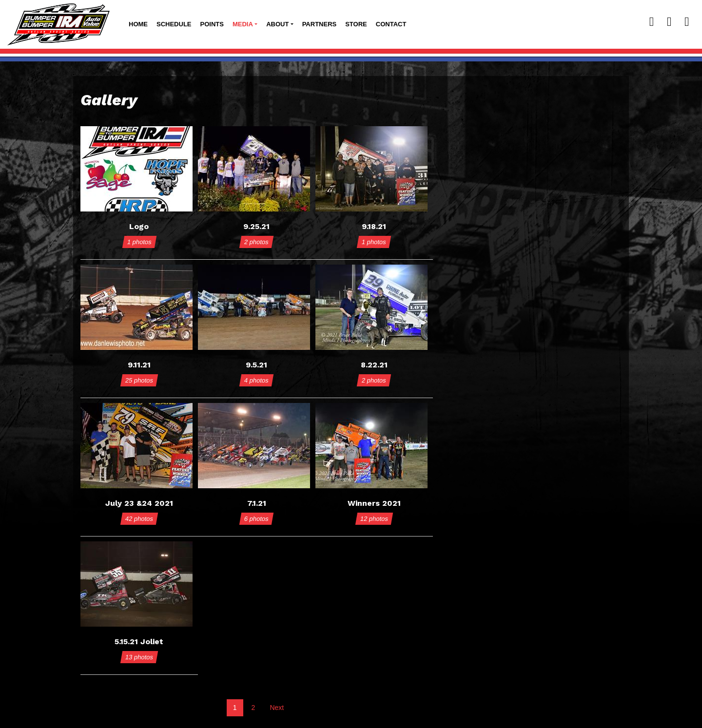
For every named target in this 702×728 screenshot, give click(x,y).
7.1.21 (257, 503)
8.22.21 (374, 365)
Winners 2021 (374, 503)
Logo (139, 226)
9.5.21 (256, 365)
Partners (320, 24)
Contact (391, 24)
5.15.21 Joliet (139, 642)
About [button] (277, 24)
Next (277, 708)
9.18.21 (374, 226)
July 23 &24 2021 (139, 503)
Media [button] (243, 24)
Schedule (174, 24)
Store (356, 24)
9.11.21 (139, 365)
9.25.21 (256, 226)
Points (212, 24)
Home (138, 24)
